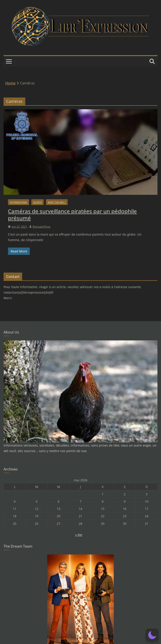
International (19, 202)
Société (37, 202)
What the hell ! (57, 202)
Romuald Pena (41, 227)
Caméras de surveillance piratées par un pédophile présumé (72, 215)
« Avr (79, 535)
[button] (152, 635)
